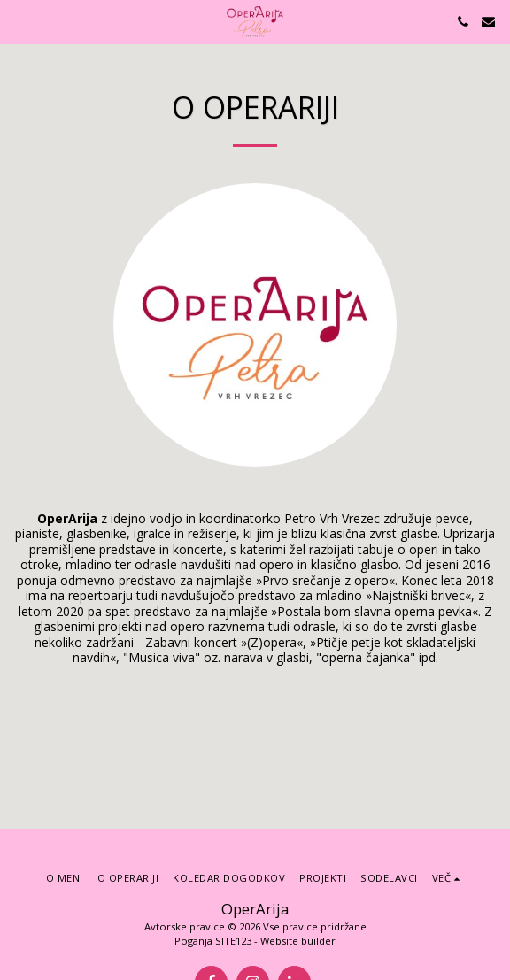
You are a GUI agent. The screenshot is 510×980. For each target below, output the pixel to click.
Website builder (298, 941)
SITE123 (233, 941)
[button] (19, 21)
